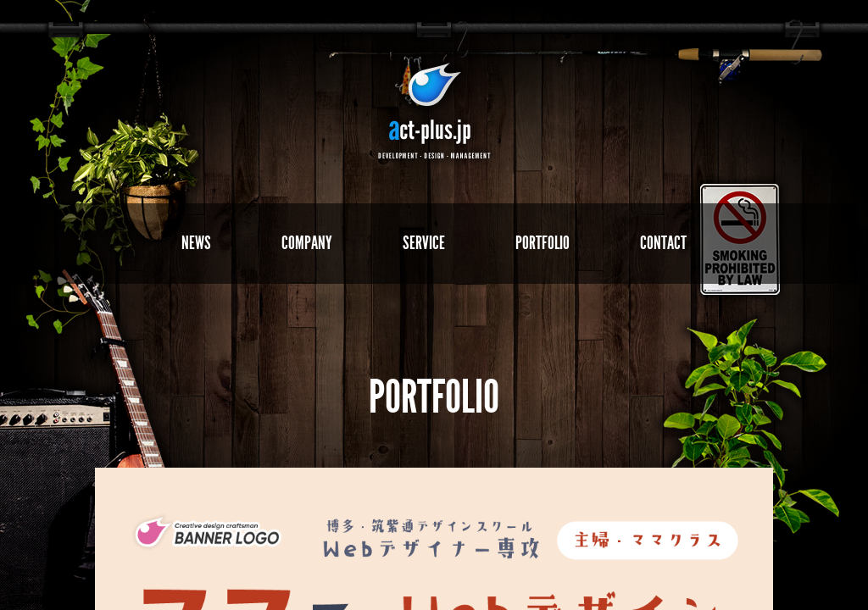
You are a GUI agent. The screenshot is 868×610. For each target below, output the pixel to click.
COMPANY (307, 243)
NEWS (196, 243)
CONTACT (663, 243)
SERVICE (424, 243)
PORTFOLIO (542, 243)
